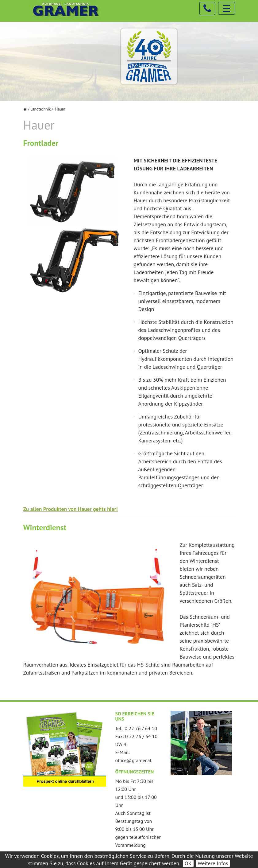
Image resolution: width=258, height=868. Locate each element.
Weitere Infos (213, 863)
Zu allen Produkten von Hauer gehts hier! (71, 509)
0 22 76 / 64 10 (141, 728)
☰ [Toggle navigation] (227, 8)
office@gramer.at (133, 760)
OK (188, 863)
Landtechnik (40, 109)
